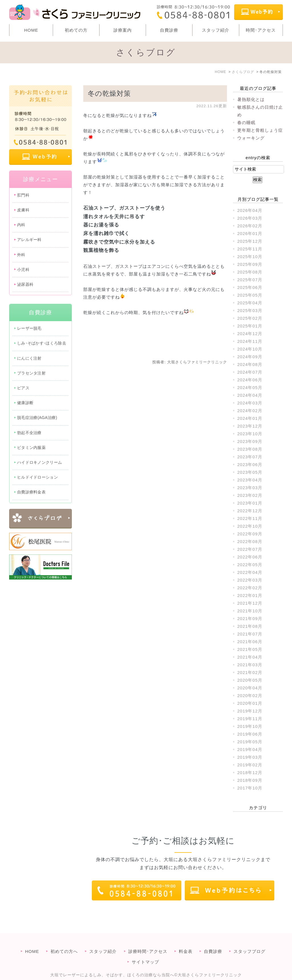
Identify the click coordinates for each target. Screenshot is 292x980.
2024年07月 (250, 372)
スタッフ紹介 (216, 30)
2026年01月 (250, 233)
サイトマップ (145, 950)
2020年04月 (250, 688)
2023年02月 (250, 495)
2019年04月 (250, 749)
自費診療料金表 (31, 492)
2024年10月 (250, 349)
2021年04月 (250, 657)
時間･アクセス (261, 30)
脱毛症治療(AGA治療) (37, 418)
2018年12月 (250, 773)
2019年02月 (250, 765)
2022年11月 (250, 518)
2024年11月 (250, 341)
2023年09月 (250, 441)
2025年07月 (250, 280)
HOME (31, 30)
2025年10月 (250, 257)
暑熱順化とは (251, 99)
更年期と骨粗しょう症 (260, 130)
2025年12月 (250, 241)
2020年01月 (250, 703)
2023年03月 (250, 488)
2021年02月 (250, 672)
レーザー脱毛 (29, 328)
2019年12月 (250, 711)
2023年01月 (250, 503)
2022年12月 (250, 511)
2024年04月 (250, 395)
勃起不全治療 (29, 433)
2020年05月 (250, 680)
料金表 (186, 940)
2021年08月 (250, 626)
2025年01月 (250, 326)
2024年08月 (250, 364)
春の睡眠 (246, 122)
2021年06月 (250, 642)
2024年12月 (250, 334)
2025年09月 (250, 264)
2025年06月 (250, 287)
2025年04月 (250, 303)
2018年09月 (250, 780)
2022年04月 (250, 572)
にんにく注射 (29, 358)
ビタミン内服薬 (31, 448)
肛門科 (23, 195)
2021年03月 (250, 665)
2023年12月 (250, 426)
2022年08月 (250, 541)
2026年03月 (250, 218)
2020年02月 (250, 695)
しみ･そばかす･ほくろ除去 (42, 343)
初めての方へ (64, 940)
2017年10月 (250, 788)
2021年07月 (250, 634)
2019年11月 (250, 719)
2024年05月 (250, 387)
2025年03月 (250, 310)
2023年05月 (250, 472)
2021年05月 (250, 649)
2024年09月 (250, 357)
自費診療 (169, 30)
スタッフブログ (250, 940)
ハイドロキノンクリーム (39, 462)
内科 (21, 225)
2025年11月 (250, 249)
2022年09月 (250, 534)
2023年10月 (250, 434)
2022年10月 (250, 526)
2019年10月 (250, 726)
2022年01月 (250, 595)
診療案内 (123, 30)
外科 (21, 255)
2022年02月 (250, 588)
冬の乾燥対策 (109, 93)
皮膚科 (23, 210)
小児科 (23, 270)
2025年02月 (250, 318)
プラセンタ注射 (31, 373)
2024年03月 (250, 403)
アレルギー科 (29, 240)
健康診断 (25, 403)
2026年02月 (250, 226)
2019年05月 (250, 742)
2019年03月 (250, 757)
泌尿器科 (25, 284)
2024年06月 (250, 380)
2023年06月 (250, 464)
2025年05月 (250, 295)
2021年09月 (250, 618)
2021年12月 (250, 603)
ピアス (23, 388)
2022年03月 (250, 580)
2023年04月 (250, 480)
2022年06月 (250, 557)
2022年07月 (250, 549)
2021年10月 (250, 611)
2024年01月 (250, 418)
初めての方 (76, 30)
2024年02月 (250, 411)
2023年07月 (250, 457)
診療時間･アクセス (148, 940)
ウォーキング (251, 138)
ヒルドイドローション (37, 477)
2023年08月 (250, 449)
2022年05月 (250, 565)
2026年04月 (250, 210)
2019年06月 (250, 734)
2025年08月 (250, 272)
